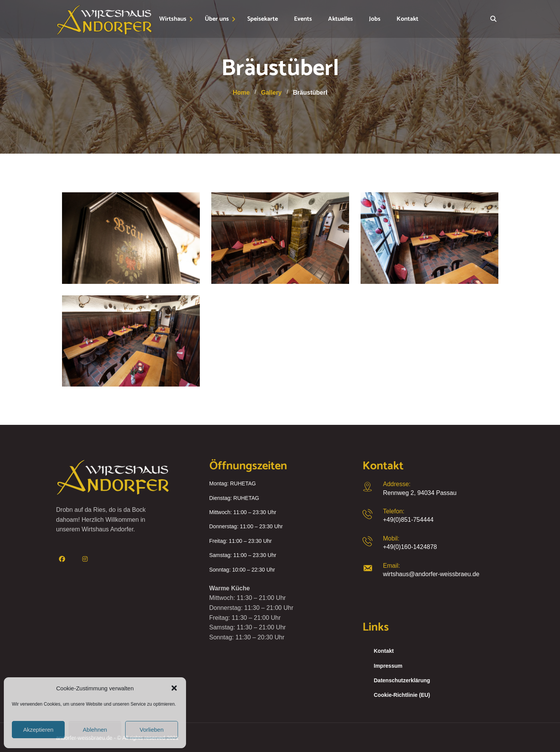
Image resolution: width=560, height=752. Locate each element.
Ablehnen (95, 730)
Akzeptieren (38, 730)
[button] (174, 688)
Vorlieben (152, 730)
